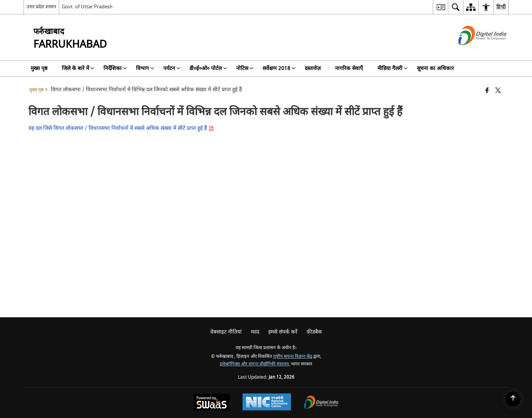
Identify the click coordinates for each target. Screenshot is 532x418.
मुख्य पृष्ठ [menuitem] (39, 68)
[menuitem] (440, 7)
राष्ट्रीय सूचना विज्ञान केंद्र (293, 356)
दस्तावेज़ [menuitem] (313, 68)
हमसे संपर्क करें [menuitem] (283, 332)
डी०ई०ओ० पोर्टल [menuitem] (208, 68)
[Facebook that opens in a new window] (487, 91)
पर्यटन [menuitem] (172, 68)
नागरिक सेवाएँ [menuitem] (349, 68)
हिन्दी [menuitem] (501, 7)
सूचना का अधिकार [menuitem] (435, 68)
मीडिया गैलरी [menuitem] (393, 68)
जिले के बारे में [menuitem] (78, 68)
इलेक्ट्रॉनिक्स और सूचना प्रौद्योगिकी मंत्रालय (254, 364)
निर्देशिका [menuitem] (115, 68)
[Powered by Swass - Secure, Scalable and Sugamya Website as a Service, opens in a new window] (212, 403)
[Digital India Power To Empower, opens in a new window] (321, 403)
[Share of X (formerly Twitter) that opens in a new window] (498, 91)
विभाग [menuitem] (145, 68)
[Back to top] (513, 399)
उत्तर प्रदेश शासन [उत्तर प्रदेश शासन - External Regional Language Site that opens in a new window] (41, 7)
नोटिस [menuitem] (245, 68)
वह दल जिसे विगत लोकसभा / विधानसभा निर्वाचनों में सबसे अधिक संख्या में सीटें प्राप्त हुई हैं (121, 128)
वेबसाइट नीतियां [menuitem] (226, 332)
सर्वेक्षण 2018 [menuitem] (279, 68)
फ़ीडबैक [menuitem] (314, 332)
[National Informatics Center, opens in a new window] (267, 403)
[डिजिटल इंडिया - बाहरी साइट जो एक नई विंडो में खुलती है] (473, 52)
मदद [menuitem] (255, 332)
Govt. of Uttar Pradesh (87, 7)
